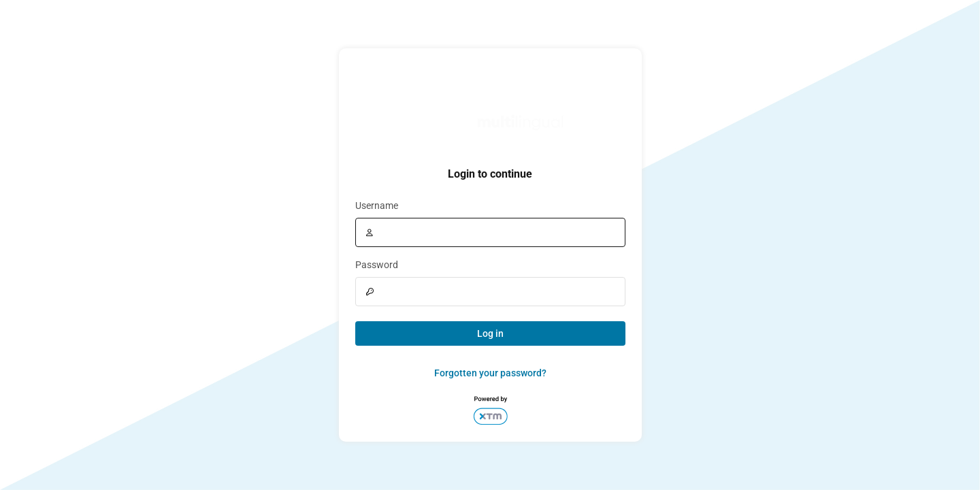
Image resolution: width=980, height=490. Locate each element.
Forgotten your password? (490, 373)
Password (377, 265)
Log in (490, 333)
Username (377, 206)
